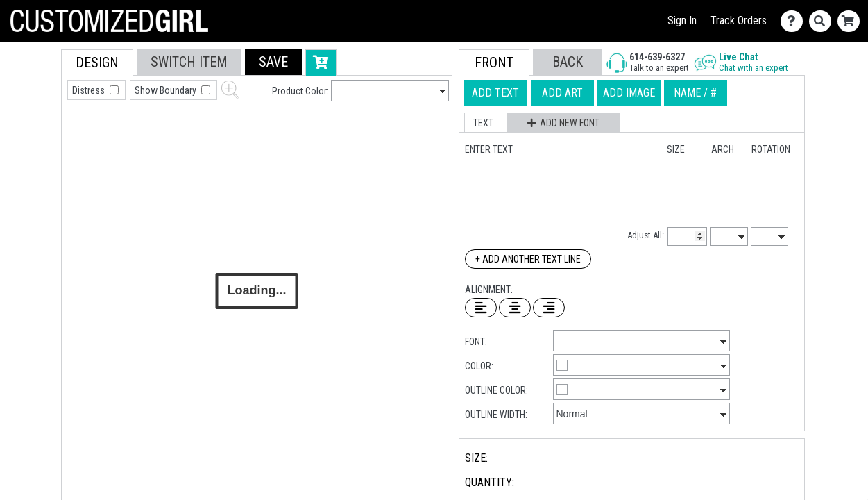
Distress (90, 90)
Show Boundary (167, 90)
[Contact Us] (795, 21)
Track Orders (739, 20)
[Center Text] (515, 308)
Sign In (682, 20)
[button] (273, 62)
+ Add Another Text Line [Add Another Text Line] (528, 259)
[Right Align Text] (549, 308)
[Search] (823, 21)
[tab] (30, 138)
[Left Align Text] (481, 308)
